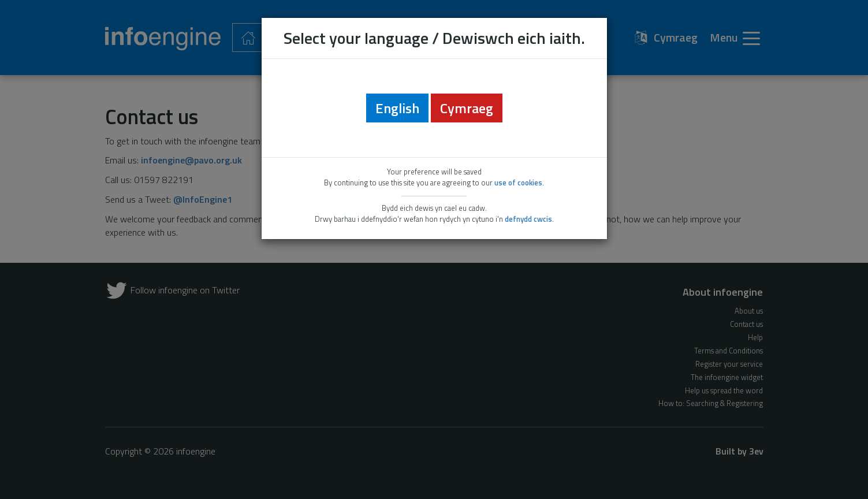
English (397, 108)
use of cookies (518, 183)
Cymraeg (467, 108)
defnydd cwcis (528, 219)
